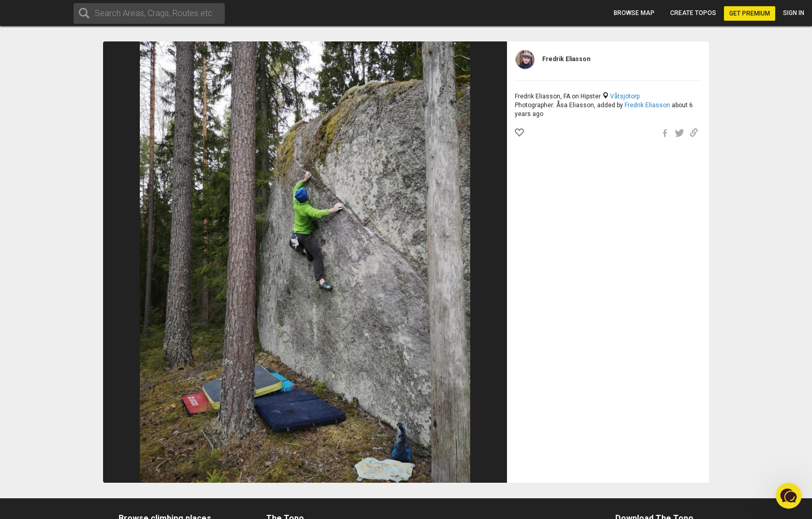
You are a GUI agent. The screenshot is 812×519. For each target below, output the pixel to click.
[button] (789, 496)
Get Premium (750, 13)
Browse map (634, 13)
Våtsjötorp (625, 96)
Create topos (693, 13)
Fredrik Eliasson (647, 105)
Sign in (794, 13)
